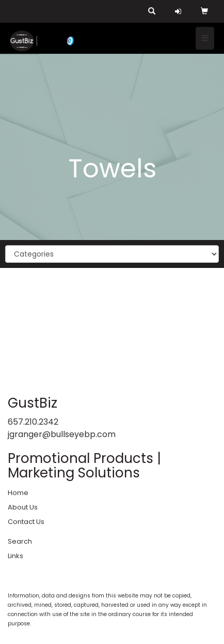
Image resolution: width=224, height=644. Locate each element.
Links (15, 556)
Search (20, 541)
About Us (23, 507)
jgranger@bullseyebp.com (62, 434)
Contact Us (26, 522)
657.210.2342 (33, 422)
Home (18, 493)
